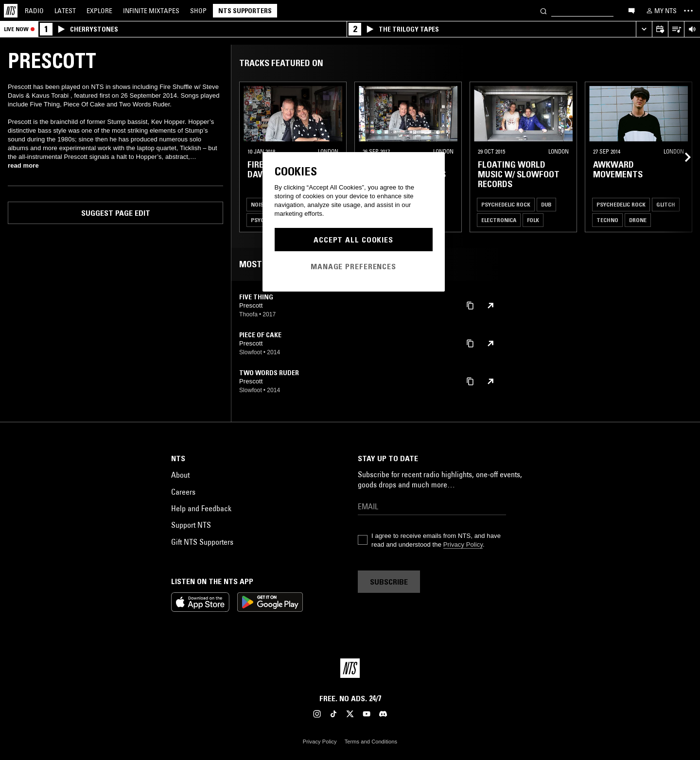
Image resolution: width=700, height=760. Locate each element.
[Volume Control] (692, 29)
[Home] (11, 11)
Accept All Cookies (353, 240)
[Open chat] (631, 10)
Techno (607, 220)
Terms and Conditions (371, 742)
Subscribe (389, 582)
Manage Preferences (353, 266)
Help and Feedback (201, 508)
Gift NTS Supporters (202, 542)
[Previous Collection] (682, 157)
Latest (65, 11)
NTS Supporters (245, 11)
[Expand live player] (644, 29)
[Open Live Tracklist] (676, 29)
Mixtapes (151, 11)
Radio (34, 11)
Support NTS (191, 525)
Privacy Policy (463, 544)
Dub (546, 204)
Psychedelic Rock (506, 204)
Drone (638, 220)
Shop (198, 11)
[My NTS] (661, 11)
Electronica (499, 220)
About (180, 475)
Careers (183, 492)
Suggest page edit (116, 213)
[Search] (543, 10)
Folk (533, 220)
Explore (99, 11)
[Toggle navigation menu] (688, 11)
